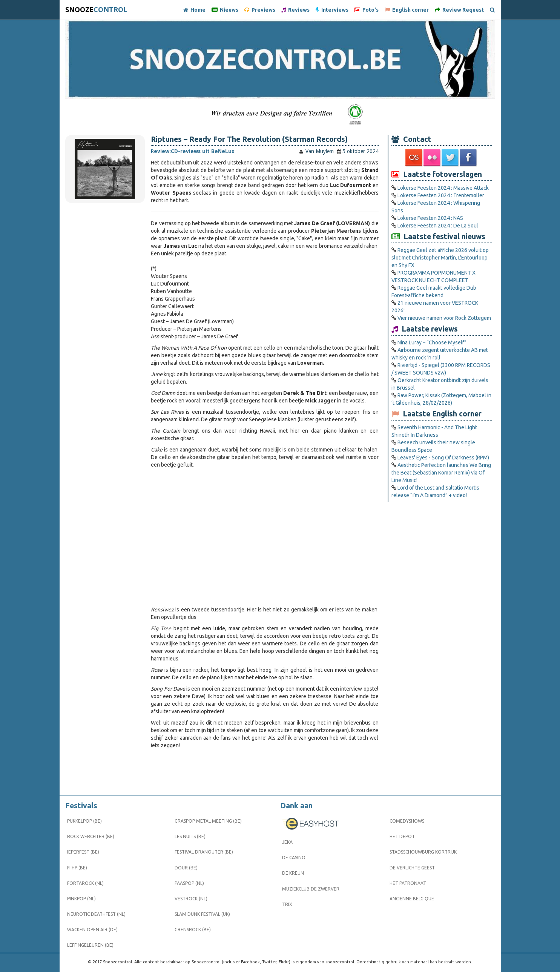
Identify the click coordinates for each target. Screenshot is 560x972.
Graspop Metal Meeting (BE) (208, 821)
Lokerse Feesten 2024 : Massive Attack (443, 188)
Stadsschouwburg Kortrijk (423, 852)
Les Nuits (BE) (190, 836)
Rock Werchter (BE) (91, 836)
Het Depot (402, 836)
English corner (407, 10)
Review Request (459, 10)
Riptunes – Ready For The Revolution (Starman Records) (249, 139)
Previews (260, 10)
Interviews (332, 10)
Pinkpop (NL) (81, 899)
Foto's (367, 10)
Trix (287, 904)
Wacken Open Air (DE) (92, 930)
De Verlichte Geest (412, 868)
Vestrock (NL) (191, 899)
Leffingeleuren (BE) (90, 945)
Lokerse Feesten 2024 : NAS (430, 218)
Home (194, 10)
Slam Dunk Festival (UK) (202, 914)
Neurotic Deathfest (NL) (96, 914)
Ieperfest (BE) (83, 852)
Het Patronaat (408, 883)
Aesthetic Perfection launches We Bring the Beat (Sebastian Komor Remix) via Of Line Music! (441, 473)
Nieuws (225, 10)
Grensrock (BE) (193, 930)
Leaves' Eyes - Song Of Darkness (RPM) (443, 458)
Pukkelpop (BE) (84, 821)
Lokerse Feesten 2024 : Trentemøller (441, 195)
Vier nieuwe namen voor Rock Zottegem (444, 318)
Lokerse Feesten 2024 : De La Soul (438, 226)
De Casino (294, 858)
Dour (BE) (186, 868)
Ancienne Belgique (412, 899)
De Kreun (293, 873)
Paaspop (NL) (189, 883)
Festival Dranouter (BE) (204, 852)
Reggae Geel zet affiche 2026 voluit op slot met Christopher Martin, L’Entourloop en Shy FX (440, 258)
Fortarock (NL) (85, 883)
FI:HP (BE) (77, 868)
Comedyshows (407, 821)
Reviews (295, 10)
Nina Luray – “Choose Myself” (432, 342)
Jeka (287, 842)
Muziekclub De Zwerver (311, 889)
